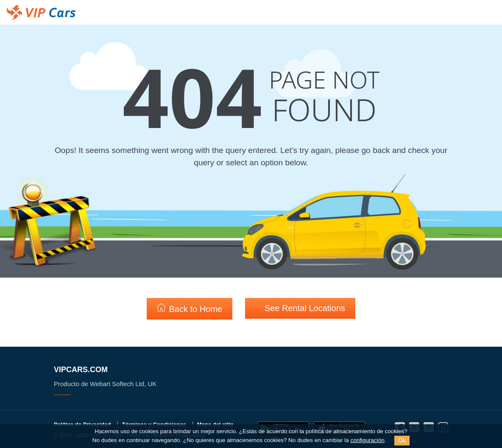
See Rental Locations (300, 308)
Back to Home (190, 308)
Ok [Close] (402, 440)
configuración (367, 440)
